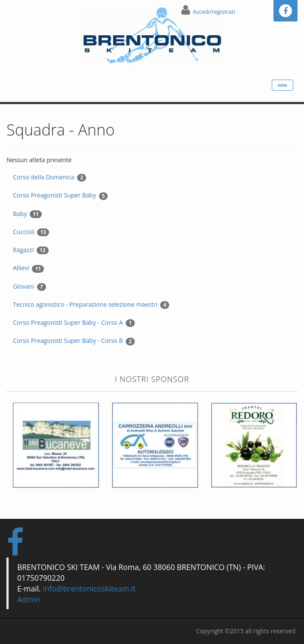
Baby (27, 214)
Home (22, 81)
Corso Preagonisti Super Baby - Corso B (74, 341)
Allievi (28, 268)
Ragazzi (31, 250)
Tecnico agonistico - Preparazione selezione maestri (91, 305)
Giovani (29, 287)
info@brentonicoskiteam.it (89, 589)
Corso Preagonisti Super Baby (60, 195)
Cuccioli (31, 232)
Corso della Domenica (50, 177)
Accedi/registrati (214, 12)
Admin (29, 599)
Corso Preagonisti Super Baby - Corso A (74, 323)
